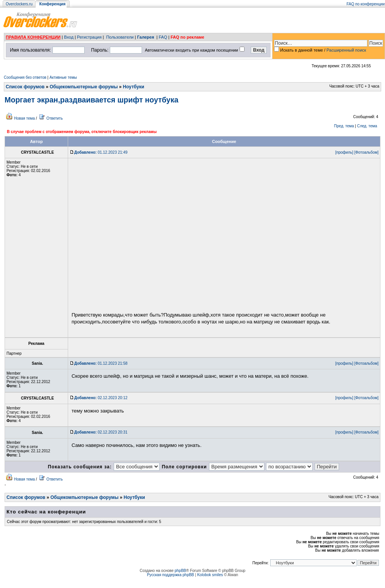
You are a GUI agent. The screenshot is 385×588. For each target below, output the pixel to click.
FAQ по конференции (366, 4)
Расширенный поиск (346, 50)
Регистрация (89, 37)
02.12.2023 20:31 (101, 432)
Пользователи (120, 37)
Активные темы (63, 77)
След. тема (367, 126)
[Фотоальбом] (366, 152)
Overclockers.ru (19, 4)
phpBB (180, 571)
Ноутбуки (134, 87)
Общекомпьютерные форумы (84, 87)
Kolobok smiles (210, 575)
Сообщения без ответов (25, 77)
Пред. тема (344, 126)
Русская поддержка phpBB (170, 575)
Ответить (55, 118)
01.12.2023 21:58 (101, 363)
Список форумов (25, 87)
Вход (69, 37)
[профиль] (344, 152)
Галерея (145, 37)
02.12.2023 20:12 (101, 398)
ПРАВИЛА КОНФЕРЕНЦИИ (33, 37)
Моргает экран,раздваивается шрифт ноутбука (91, 100)
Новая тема (24, 118)
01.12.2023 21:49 (101, 152)
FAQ (163, 37)
